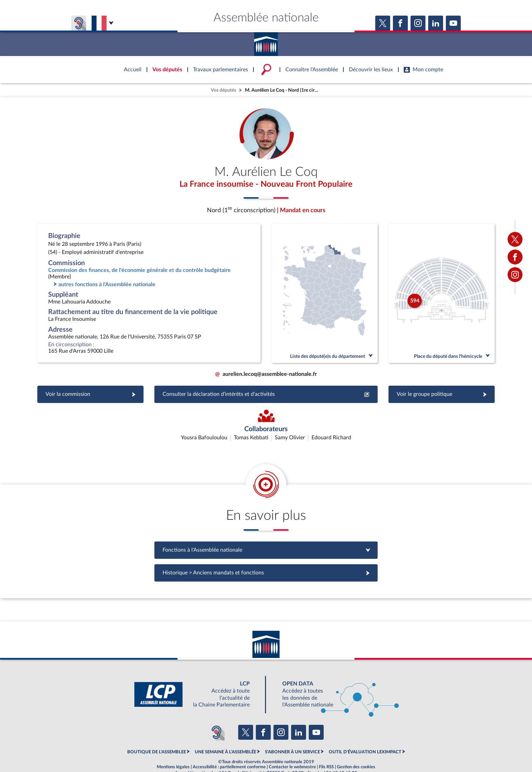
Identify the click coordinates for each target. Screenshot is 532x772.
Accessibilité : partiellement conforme (229, 750)
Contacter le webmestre (292, 750)
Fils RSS (326, 750)
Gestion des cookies (356, 750)
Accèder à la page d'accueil (266, 42)
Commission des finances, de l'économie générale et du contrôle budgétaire (139, 270)
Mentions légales (173, 750)
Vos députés (223, 90)
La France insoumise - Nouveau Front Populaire (266, 184)
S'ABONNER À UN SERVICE (292, 735)
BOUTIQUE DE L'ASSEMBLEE (157, 735)
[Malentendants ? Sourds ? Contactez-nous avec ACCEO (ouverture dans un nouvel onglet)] (216, 715)
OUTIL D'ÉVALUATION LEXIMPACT (365, 735)
